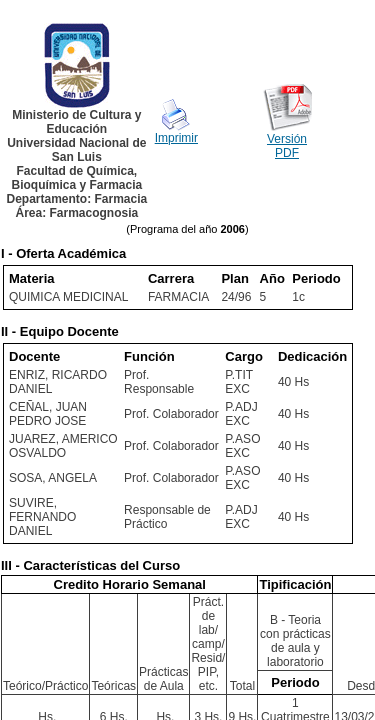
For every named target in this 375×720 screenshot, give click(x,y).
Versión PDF (287, 146)
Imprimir (176, 138)
